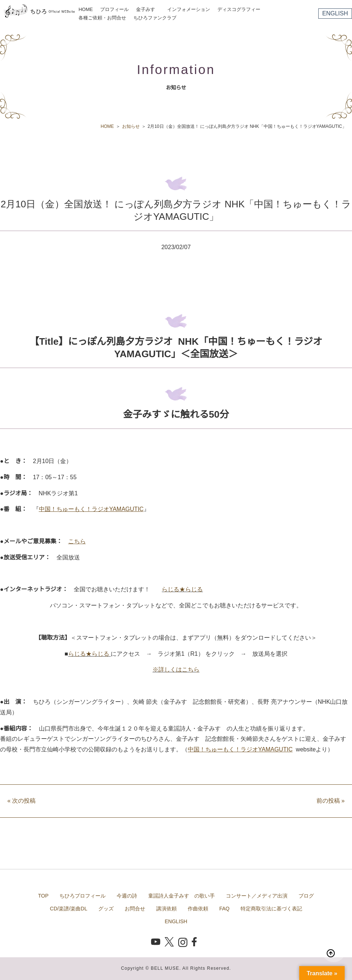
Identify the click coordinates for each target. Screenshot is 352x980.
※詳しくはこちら (176, 670)
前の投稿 (331, 801)
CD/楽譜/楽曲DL (69, 909)
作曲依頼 (198, 909)
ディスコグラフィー (239, 9)
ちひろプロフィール (82, 896)
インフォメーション (189, 9)
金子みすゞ (148, 9)
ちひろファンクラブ (155, 18)
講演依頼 (166, 909)
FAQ (224, 909)
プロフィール (114, 9)
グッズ (106, 909)
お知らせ (131, 126)
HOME (86, 9)
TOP (43, 896)
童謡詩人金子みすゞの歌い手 (181, 896)
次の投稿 (21, 801)
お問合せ (135, 909)
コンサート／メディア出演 (257, 896)
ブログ (306, 896)
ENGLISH (335, 13)
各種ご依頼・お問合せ (102, 18)
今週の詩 (127, 896)
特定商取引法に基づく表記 (271, 909)
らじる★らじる (182, 589)
